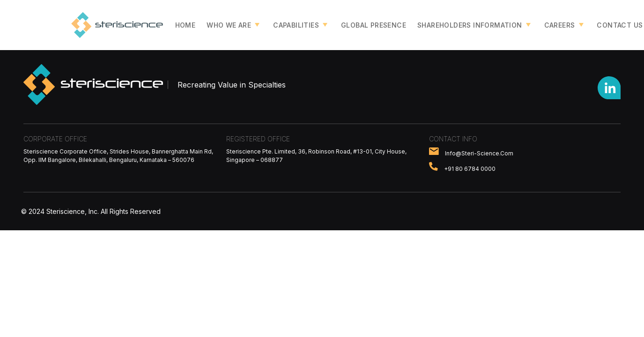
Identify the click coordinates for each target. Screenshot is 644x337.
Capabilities (296, 25)
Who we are (229, 25)
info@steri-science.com (479, 153)
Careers (560, 25)
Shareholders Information (470, 25)
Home (185, 25)
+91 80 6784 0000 (470, 169)
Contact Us (620, 25)
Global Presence (374, 25)
